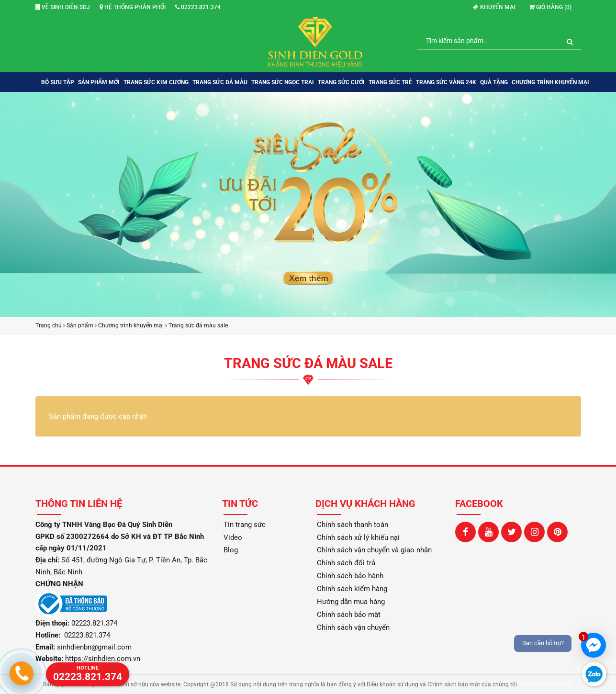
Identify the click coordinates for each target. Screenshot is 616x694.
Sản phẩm (80, 325)
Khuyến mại (494, 7)
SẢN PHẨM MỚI (99, 82)
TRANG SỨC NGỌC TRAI (283, 82)
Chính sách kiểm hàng (352, 589)
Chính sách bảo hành (350, 576)
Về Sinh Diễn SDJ (63, 7)
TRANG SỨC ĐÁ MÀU (220, 82)
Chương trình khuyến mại (550, 82)
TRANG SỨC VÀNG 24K (446, 82)
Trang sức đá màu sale (198, 325)
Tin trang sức (245, 525)
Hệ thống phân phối (133, 7)
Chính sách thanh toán (353, 525)
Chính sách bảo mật (349, 615)
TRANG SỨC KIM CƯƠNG (156, 82)
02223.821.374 (198, 7)
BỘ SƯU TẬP (58, 82)
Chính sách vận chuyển (353, 627)
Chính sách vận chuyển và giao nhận (374, 550)
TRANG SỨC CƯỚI (341, 82)
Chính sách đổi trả (346, 563)
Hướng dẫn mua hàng (351, 602)
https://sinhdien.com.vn (103, 659)
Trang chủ (49, 325)
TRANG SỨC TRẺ (390, 82)
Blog (231, 550)
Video (233, 537)
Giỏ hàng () (550, 7)
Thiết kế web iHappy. (546, 684)
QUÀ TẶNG (494, 82)
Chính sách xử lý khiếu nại (358, 537)
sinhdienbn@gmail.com (94, 647)
